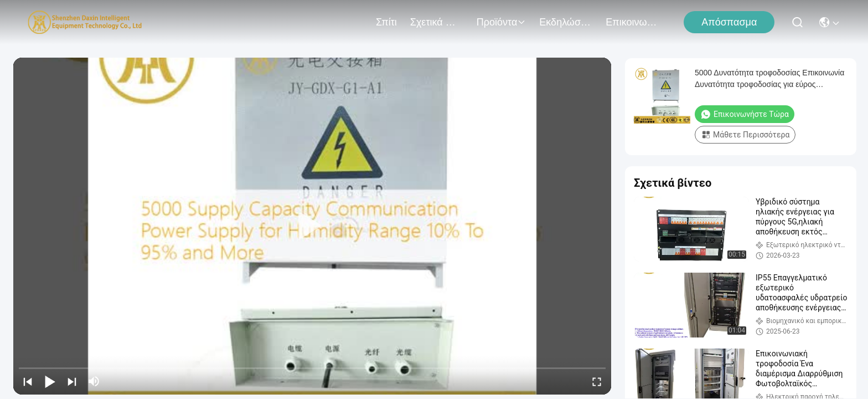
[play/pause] (50, 381)
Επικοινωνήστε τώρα (745, 114)
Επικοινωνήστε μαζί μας (632, 22)
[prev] (28, 381)
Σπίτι (386, 22)
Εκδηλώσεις (566, 22)
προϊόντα (502, 22)
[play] (312, 226)
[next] (72, 381)
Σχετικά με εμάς (437, 22)
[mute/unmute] (94, 381)
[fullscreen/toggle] (597, 381)
